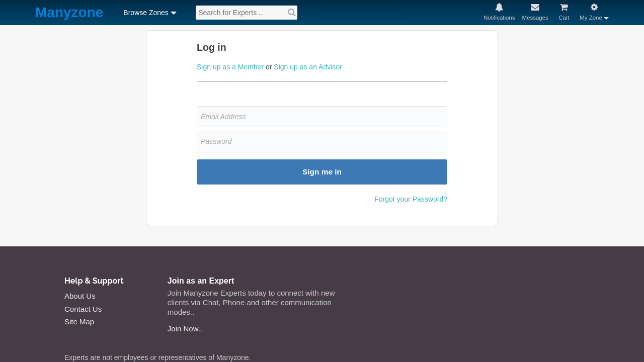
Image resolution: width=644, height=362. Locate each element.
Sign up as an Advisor (308, 67)
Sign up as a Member (230, 67)
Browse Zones (146, 13)
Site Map (79, 322)
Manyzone (69, 13)
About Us (80, 296)
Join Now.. (185, 329)
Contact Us (83, 309)
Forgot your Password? (411, 199)
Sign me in (322, 172)
